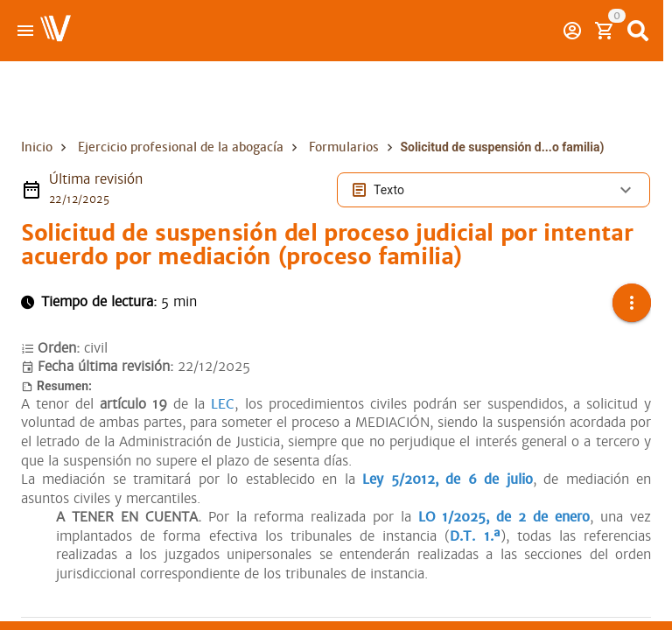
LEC (223, 404)
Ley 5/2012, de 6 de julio (447, 479)
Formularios (344, 147)
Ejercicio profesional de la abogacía (181, 147)
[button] (632, 303)
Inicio (37, 147)
